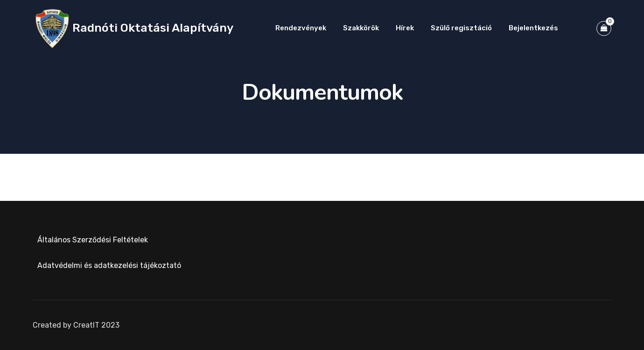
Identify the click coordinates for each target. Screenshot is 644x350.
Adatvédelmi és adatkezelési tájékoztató (109, 265)
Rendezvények (301, 28)
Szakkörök (361, 28)
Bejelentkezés (533, 28)
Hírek (405, 28)
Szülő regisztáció (461, 28)
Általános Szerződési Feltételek (93, 240)
